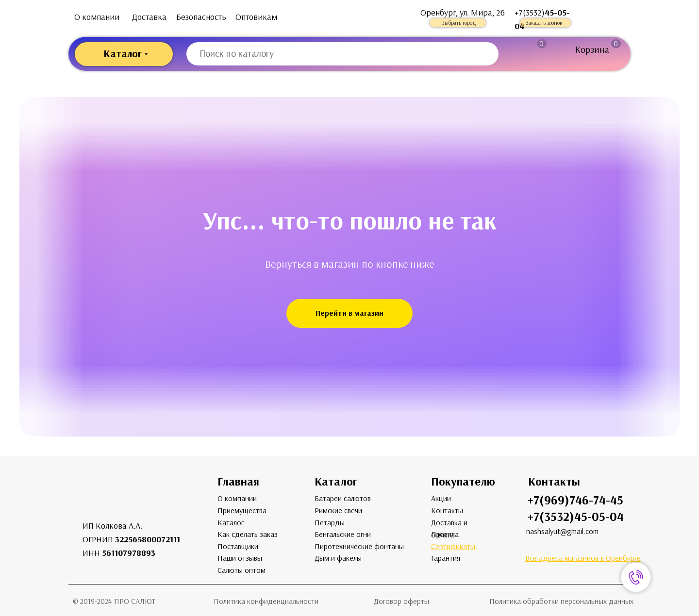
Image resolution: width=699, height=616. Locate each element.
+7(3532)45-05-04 (576, 517)
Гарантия (446, 558)
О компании (97, 17)
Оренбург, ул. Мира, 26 (463, 13)
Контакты (447, 511)
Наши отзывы (240, 558)
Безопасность (201, 17)
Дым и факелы (338, 558)
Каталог (231, 523)
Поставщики (238, 546)
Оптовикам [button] (256, 17)
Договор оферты (401, 601)
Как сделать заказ (248, 534)
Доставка (149, 17)
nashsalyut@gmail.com (562, 531)
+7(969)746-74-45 (575, 500)
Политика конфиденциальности (266, 601)
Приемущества (242, 511)
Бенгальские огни (343, 534)
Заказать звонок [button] (544, 23)
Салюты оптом (241, 570)
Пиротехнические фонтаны (359, 546)
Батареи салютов (343, 498)
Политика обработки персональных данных (561, 601)
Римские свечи (338, 511)
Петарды (330, 523)
